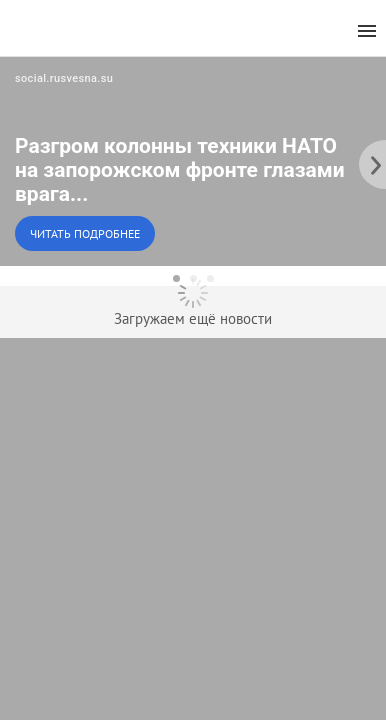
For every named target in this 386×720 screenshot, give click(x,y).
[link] (193, 161)
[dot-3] (210, 278)
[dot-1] (176, 278)
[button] (193, 161)
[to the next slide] (371, 161)
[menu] (367, 31)
